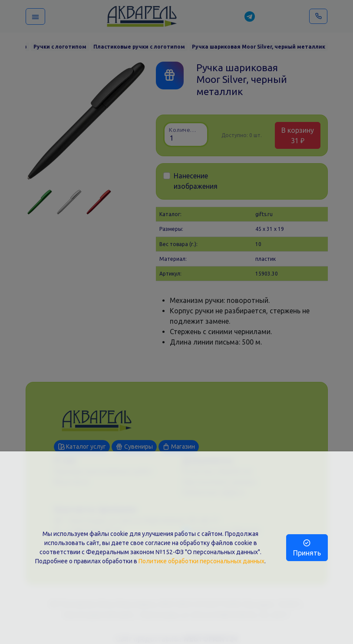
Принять (307, 548)
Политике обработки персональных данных (201, 561)
